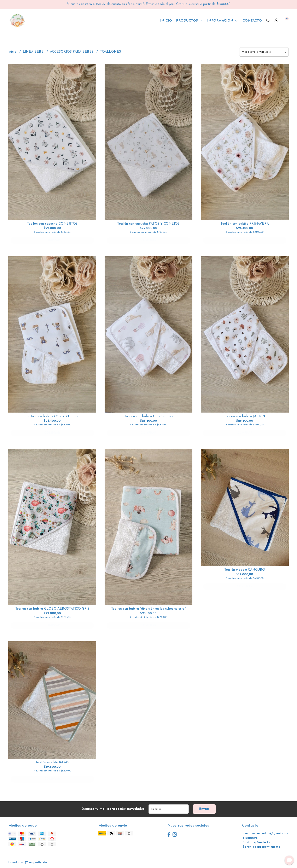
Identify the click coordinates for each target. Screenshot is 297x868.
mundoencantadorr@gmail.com (265, 833)
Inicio (166, 21)
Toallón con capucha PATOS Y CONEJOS (148, 224)
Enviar (204, 809)
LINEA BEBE (34, 52)
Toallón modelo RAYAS (52, 762)
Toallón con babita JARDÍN (245, 416)
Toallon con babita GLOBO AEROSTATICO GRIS (52, 609)
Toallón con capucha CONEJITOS (52, 224)
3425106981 (251, 838)
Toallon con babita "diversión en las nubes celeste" (148, 609)
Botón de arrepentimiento (262, 847)
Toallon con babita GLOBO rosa (148, 416)
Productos (190, 21)
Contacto (252, 21)
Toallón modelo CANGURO (245, 570)
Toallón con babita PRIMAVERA (245, 224)
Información (223, 21)
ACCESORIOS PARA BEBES (72, 52)
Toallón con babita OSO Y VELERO (52, 416)
